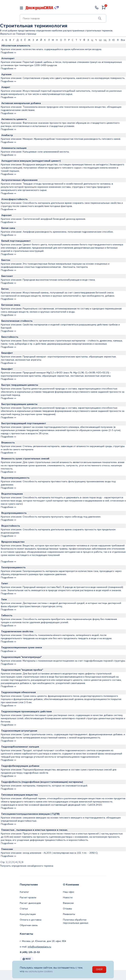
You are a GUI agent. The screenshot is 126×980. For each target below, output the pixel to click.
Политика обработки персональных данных (76, 921)
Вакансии (68, 903)
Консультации (28, 914)
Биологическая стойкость (17, 321)
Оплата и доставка (31, 920)
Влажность (8, 443)
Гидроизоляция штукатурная (19, 731)
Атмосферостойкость (14, 199)
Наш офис (69, 892)
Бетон (5, 289)
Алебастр (7, 135)
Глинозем (7, 849)
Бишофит (7, 353)
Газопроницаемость (13, 567)
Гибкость (7, 615)
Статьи (24, 909)
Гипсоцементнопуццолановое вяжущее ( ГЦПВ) (30, 814)
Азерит (6, 87)
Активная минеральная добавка (21, 103)
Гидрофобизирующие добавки (20, 766)
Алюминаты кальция (14, 148)
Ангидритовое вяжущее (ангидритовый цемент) (31, 161)
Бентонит (7, 276)
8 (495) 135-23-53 (30, 952)
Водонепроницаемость (15, 478)
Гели (4, 599)
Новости (68, 898)
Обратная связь (29, 925)
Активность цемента (14, 119)
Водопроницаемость (14, 513)
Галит (5, 583)
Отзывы (67, 909)
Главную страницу (26, 34)
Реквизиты (69, 914)
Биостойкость (10, 337)
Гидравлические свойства (17, 631)
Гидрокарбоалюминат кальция (20, 747)
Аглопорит (8, 58)
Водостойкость (11, 526)
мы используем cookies (39, 971)
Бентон (6, 260)
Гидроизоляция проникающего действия (27, 711)
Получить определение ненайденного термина (27, 866)
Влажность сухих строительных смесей (25, 459)
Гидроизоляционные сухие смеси (22, 647)
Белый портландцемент (16, 241)
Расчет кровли (28, 898)
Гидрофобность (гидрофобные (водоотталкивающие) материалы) (42, 782)
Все (123, 40)
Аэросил (6, 215)
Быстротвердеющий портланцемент (24, 423)
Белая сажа (8, 228)
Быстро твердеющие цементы (20, 385)
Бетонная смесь (11, 305)
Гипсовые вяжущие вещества (19, 795)
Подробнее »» (8, 52)
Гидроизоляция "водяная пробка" (22, 670)
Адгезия (6, 74)
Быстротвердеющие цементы (19, 404)
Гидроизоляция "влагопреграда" (21, 657)
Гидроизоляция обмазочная (19, 692)
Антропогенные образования (19, 180)
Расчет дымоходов (30, 903)
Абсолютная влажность (16, 46)
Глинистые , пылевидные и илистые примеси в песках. (35, 830)
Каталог (24, 892)
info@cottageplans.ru (39, 947)
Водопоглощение (12, 494)
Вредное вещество (13, 542)
